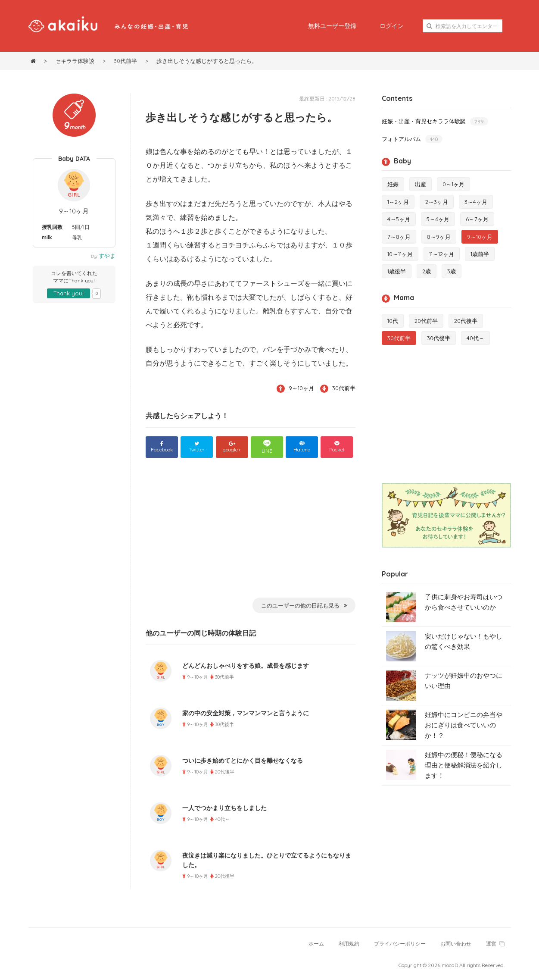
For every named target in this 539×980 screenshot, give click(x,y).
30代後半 (439, 338)
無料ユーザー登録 (332, 26)
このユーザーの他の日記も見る (304, 605)
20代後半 (466, 321)
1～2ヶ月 (398, 202)
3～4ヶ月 (476, 202)
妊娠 (393, 184)
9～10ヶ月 (74, 211)
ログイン (392, 26)
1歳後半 (397, 271)
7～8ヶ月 (399, 237)
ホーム (316, 944)
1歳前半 (480, 254)
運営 (495, 944)
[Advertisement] (251, 533)
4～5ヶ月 (399, 219)
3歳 (452, 271)
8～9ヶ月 (439, 237)
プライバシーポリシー (400, 944)
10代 (393, 321)
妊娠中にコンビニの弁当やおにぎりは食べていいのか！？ (464, 725)
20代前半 (426, 321)
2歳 (427, 271)
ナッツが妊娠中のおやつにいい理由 (464, 681)
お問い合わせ (456, 944)
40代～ (475, 338)
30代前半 (344, 388)
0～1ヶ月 (453, 184)
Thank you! (69, 293)
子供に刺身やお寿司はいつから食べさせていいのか (464, 602)
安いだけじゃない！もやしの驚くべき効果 (464, 641)
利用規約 (349, 944)
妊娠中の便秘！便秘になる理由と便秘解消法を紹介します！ (464, 765)
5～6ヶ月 (438, 219)
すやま (107, 256)
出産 (421, 184)
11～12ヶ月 (442, 254)
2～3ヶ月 (437, 202)
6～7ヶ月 (477, 219)
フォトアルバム (412, 139)
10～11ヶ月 (400, 254)
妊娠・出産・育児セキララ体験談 (435, 121)
